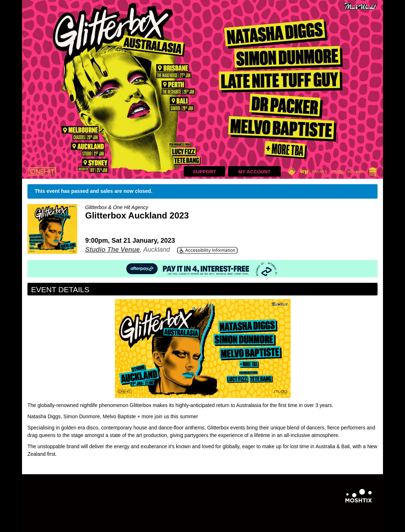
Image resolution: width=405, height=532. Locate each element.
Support (204, 172)
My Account (254, 172)
